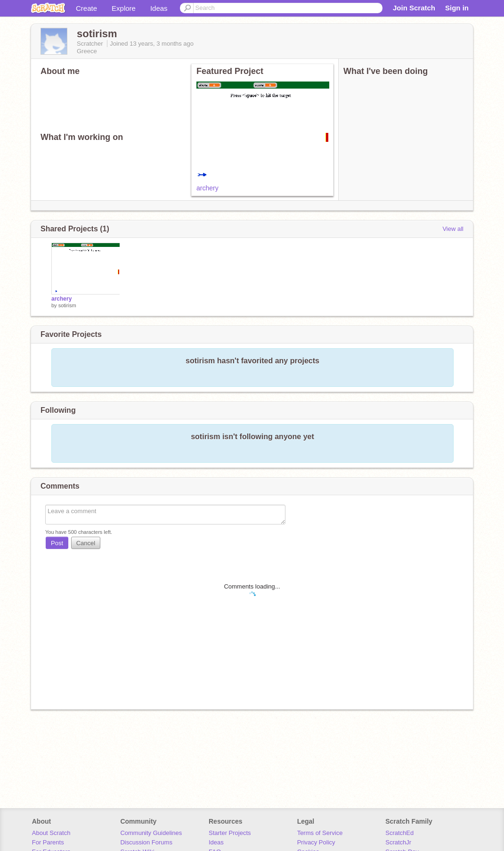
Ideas (159, 8)
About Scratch (51, 833)
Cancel (86, 543)
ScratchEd (399, 833)
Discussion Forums (146, 842)
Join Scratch (414, 8)
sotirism (67, 305)
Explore (124, 8)
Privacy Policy (316, 842)
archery (207, 188)
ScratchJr (398, 842)
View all (453, 229)
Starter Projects (230, 833)
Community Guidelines (151, 833)
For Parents (48, 842)
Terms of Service (320, 833)
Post (57, 543)
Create (86, 8)
